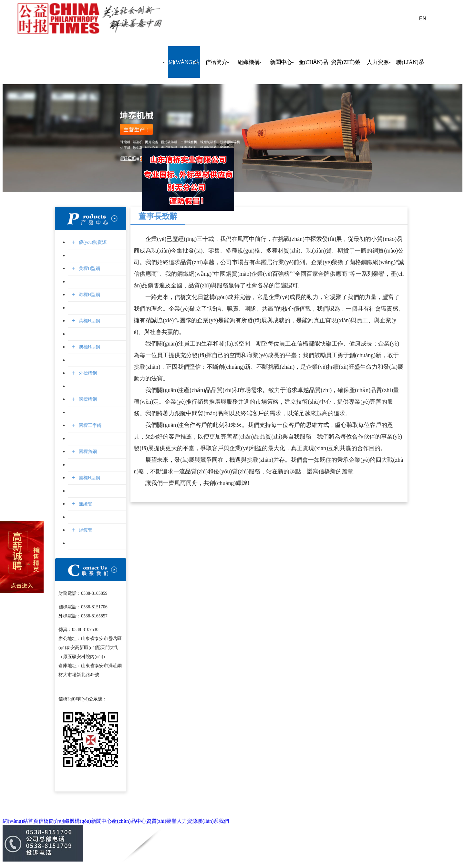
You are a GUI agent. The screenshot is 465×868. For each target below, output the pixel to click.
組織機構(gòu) (249, 62)
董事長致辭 (158, 216)
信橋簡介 (216, 62)
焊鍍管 (85, 530)
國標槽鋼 (87, 399)
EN (423, 19)
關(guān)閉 (224, 143)
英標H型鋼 (89, 321)
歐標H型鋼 (89, 295)
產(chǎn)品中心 (313, 62)
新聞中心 (281, 62)
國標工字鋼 (89, 425)
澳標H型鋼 (89, 347)
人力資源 (378, 62)
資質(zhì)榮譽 (346, 62)
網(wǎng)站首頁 (184, 62)
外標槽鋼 (87, 373)
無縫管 (85, 504)
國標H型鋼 (89, 478)
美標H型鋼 (89, 269)
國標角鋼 (87, 452)
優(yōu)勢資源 (92, 242)
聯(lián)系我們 (410, 62)
